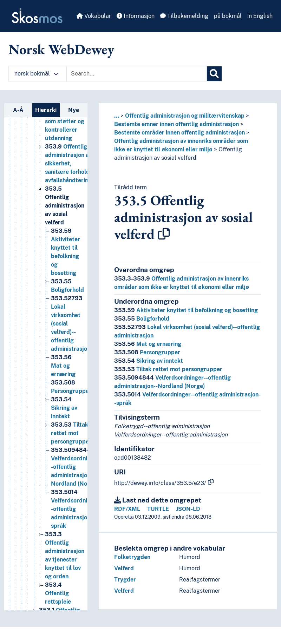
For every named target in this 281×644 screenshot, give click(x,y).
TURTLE (158, 509)
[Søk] (214, 74)
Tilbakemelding (184, 16)
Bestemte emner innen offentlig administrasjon (177, 124)
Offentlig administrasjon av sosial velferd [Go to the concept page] (65, 213)
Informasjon (136, 16)
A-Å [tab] (18, 110)
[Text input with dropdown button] (137, 74)
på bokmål (228, 16)
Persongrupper (147, 352)
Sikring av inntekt (149, 361)
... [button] (117, 116)
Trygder (125, 580)
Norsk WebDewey (61, 49)
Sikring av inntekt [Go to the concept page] (64, 415)
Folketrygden (132, 557)
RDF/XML (127, 509)
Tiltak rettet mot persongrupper (168, 369)
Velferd (124, 568)
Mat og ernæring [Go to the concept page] (63, 373)
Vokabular (94, 16)
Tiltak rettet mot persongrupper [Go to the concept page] (71, 440)
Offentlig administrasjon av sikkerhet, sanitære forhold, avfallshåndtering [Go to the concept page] (68, 170)
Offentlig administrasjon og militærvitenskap (185, 116)
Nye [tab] (74, 110)
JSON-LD (188, 509)
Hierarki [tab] (46, 110)
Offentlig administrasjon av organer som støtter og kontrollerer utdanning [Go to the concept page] (65, 120)
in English (260, 16)
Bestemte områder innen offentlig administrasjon (179, 133)
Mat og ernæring (148, 344)
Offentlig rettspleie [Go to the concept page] (58, 600)
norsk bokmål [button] (36, 74)
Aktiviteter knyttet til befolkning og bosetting (186, 310)
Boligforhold (142, 319)
